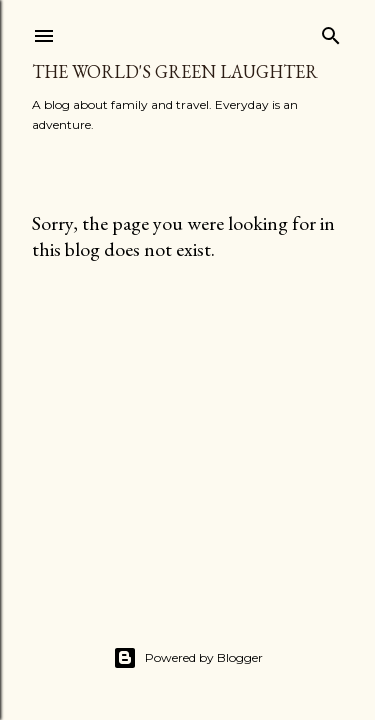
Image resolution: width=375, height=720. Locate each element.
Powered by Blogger (188, 658)
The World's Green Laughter (175, 71)
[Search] (331, 31)
